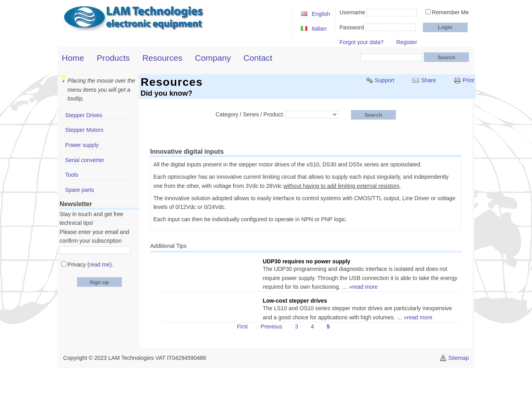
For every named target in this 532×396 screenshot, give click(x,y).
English (321, 14)
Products (113, 58)
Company (213, 58)
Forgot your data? (361, 42)
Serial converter (85, 160)
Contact (258, 58)
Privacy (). (90, 265)
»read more (363, 287)
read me (100, 265)
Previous (271, 326)
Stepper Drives (84, 115)
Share (428, 80)
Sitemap (459, 358)
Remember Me (450, 12)
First (242, 326)
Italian (319, 29)
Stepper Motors (84, 130)
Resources (163, 58)
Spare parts (80, 190)
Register (407, 42)
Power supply (82, 145)
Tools (72, 175)
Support (385, 80)
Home (73, 58)
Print (468, 80)
